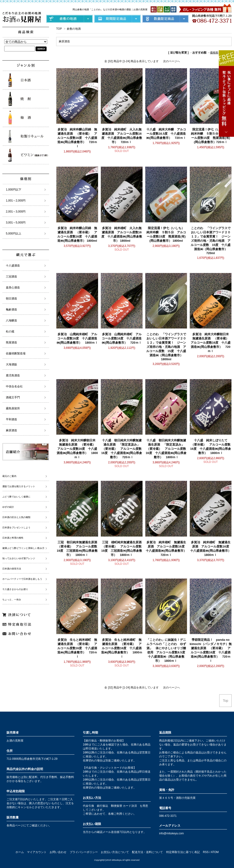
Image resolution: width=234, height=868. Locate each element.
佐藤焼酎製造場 (16, 353)
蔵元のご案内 (9, 476)
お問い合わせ (58, 852)
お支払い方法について (115, 852)
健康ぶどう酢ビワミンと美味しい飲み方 (23, 548)
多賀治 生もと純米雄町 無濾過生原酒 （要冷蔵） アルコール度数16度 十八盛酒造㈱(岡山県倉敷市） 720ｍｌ (77, 648)
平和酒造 (11, 419)
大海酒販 (11, 364)
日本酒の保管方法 (12, 569)
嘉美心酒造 (13, 288)
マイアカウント (37, 852)
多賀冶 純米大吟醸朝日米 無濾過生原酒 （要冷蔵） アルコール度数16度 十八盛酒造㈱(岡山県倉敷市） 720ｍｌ (211, 343)
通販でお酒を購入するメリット (19, 486)
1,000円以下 (14, 190)
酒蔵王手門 (13, 397)
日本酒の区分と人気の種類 (16, 517)
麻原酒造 (64, 41)
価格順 (214, 53)
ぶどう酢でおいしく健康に (16, 497)
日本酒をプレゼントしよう (16, 528)
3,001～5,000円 (16, 223)
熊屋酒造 (11, 342)
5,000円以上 (14, 234)
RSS (206, 852)
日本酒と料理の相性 (13, 538)
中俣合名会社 (14, 386)
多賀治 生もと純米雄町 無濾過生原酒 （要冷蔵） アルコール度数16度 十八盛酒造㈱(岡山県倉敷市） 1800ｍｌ (122, 648)
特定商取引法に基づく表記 (183, 852)
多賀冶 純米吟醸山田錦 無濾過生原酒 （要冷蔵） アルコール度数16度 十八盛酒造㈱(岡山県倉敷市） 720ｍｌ (77, 138)
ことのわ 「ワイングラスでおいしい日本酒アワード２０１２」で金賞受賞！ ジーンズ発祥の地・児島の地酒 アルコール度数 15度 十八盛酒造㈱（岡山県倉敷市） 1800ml (166, 347)
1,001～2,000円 (16, 201)
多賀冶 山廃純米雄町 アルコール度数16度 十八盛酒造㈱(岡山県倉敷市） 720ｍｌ (122, 338)
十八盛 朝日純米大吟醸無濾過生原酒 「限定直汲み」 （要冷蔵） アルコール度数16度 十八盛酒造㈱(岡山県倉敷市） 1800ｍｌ (167, 449)
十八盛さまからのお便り (15, 589)
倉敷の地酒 (74, 29)
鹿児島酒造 (13, 375)
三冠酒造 (11, 277)
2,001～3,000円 (16, 212)
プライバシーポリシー (84, 852)
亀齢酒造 (11, 310)
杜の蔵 (10, 331)
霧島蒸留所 (13, 408)
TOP (59, 29)
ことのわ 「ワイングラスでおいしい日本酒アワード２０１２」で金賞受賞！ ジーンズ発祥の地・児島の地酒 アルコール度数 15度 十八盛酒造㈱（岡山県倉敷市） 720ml (211, 241)
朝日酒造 (11, 299)
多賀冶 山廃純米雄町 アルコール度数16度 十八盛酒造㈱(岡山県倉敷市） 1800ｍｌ (77, 338)
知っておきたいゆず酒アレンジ (19, 558)
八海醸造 (11, 321)
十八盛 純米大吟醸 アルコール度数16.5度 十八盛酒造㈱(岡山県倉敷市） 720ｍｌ (166, 134)
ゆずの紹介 (8, 507)
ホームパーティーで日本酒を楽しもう (22, 579)
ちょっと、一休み (12, 600)
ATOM (215, 852)
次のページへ (172, 61)
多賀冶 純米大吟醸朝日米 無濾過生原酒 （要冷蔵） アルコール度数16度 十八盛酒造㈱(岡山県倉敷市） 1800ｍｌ (78, 449)
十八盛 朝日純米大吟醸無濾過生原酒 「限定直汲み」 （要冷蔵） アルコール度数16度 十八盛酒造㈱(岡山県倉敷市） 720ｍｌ (122, 449)
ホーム (20, 852)
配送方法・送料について (147, 852)
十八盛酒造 (13, 266)
